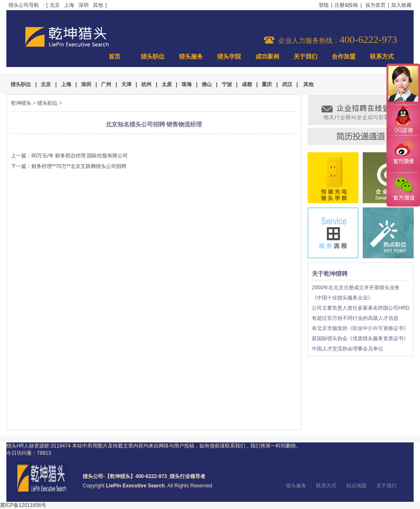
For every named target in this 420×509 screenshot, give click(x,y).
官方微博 (403, 154)
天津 (126, 84)
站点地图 (356, 486)
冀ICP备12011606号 (23, 505)
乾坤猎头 (21, 103)
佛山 (207, 84)
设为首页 (375, 5)
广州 (106, 84)
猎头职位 (153, 57)
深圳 (84, 5)
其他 (98, 5)
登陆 (324, 5)
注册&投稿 (346, 5)
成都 (247, 84)
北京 (55, 5)
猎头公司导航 (24, 5)
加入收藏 (401, 5)
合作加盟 (344, 57)
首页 (115, 57)
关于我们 (305, 57)
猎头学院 (229, 57)
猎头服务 (191, 57)
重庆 (267, 84)
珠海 (187, 84)
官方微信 (403, 189)
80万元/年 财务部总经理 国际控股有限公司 (80, 156)
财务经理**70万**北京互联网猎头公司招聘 (79, 166)
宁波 (227, 84)
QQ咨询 (403, 120)
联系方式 (382, 57)
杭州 (146, 84)
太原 (167, 84)
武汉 (287, 84)
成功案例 (267, 57)
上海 (69, 5)
